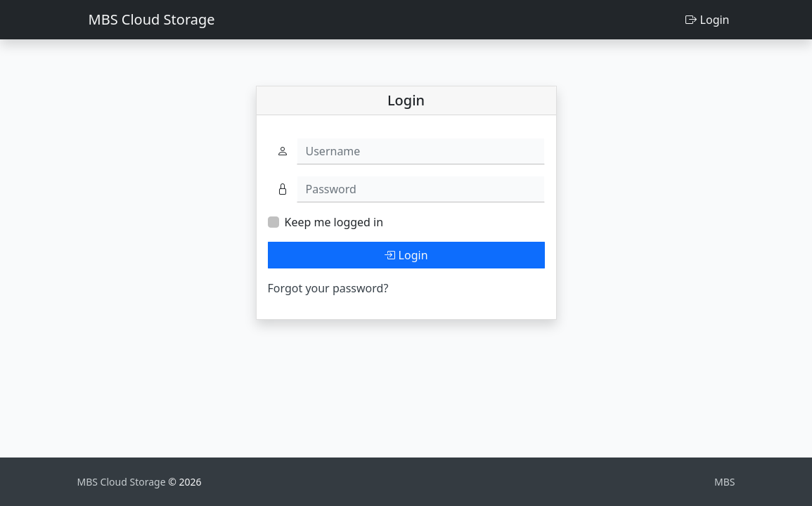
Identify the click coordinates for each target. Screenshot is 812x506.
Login (707, 20)
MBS (724, 482)
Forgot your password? (328, 288)
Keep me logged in (334, 222)
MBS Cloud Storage (152, 19)
